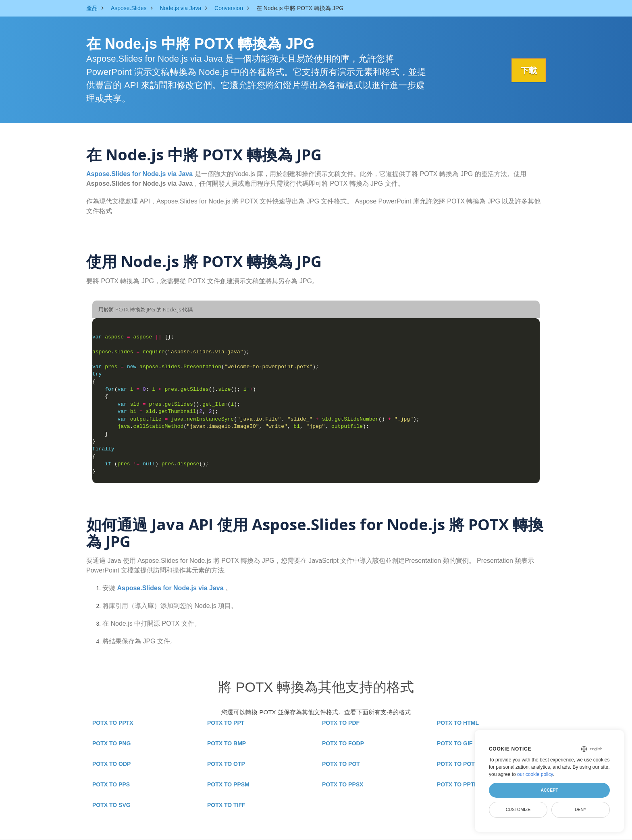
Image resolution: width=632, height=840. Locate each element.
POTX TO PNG (111, 743)
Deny (581, 809)
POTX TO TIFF (226, 805)
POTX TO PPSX (343, 784)
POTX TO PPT (226, 723)
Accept (549, 790)
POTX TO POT (341, 764)
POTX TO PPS (111, 784)
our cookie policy (535, 774)
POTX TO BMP (227, 743)
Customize (518, 809)
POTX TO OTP (226, 764)
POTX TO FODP (343, 743)
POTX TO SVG (111, 805)
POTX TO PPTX (113, 723)
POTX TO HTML (458, 723)
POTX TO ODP (111, 764)
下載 (528, 71)
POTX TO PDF (341, 723)
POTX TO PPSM (228, 784)
